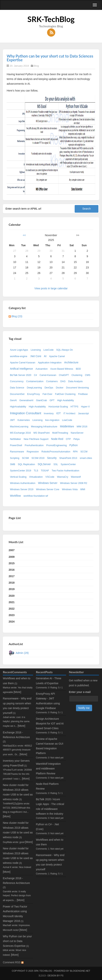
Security (52, 458)
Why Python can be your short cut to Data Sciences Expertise (50, 58)
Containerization (35, 381)
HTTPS (74, 407)
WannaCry (63, 477)
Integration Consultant (25, 413)
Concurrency (17, 381)
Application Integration (50, 363)
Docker (60, 388)
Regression (33, 452)
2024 (11, 622)
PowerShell (16, 445)
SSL (56, 464)
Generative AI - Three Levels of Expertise (49, 681)
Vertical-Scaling (18, 477)
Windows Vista (70, 489)
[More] (17, 692)
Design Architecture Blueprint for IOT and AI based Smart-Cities (50, 724)
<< (24, 235)
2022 (11, 609)
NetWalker (15, 439)
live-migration (52, 420)
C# (35, 375)
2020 (11, 596)
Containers (52, 381)
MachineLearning (19, 427)
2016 (11, 570)
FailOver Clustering (65, 394)
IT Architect (69, 413)
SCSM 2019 (38, 458)
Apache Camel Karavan (23, 363)
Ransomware (17, 452)
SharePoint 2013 (68, 458)
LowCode (49, 350)
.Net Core (36, 356)
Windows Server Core (48, 489)
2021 (11, 602)
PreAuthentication (34, 445)
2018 (11, 583)
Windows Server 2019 (22, 489)
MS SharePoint (42, 433)
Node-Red (57, 439)
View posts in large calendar (51, 288)
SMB (12, 464)
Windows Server (48, 483)
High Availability (66, 400)
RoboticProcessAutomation (56, 452)
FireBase (83, 394)
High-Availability (37, 407)
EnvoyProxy (34, 394)
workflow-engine (19, 356)
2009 (11, 557)
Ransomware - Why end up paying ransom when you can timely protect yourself (50, 862)
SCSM (25, 458)
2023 (11, 615)
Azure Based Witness (62, 369)
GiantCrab (42, 400)
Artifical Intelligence (21, 369)
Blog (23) (17, 316)
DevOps (49, 388)
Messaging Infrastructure (44, 427)
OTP (68, 439)
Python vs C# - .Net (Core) (47, 827)
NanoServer (77, 433)
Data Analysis (75, 381)
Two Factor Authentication (65, 471)
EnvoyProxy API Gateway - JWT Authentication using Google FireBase (48, 701)
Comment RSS (13, 962)
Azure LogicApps (19, 350)
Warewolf (76, 477)
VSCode (50, 477)
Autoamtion (42, 369)
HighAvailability (18, 407)
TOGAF (45, 471)
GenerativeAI (26, 400)
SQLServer (44, 464)
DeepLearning (34, 388)
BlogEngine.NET (80, 971)
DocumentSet (17, 394)
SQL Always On (65, 350)
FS (62, 976)
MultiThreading (60, 433)
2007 (11, 550)
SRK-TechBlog (51, 19)
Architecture (71, 362)
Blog (36, 66)
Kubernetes (24, 420)
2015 (11, 563)
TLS (36, 471)
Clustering (77, 375)
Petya (77, 439)
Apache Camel (57, 356)
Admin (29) (22, 653)
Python (74, 445)
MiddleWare (67, 426)
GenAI (13, 400)
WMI (83, 489)
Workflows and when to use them (50, 842)
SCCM (84, 452)
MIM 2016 (82, 427)
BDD (78, 369)
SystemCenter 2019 (20, 471)
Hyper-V (85, 407)
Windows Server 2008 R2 (74, 483)
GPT (52, 400)
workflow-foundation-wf (36, 496)
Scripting (15, 458)
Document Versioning (77, 388)
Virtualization (36, 477)
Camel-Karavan (48, 375)
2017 (11, 576)
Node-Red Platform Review (47, 786)
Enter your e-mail (80, 692)
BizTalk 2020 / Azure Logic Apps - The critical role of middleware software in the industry (50, 806)
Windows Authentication (23, 483)
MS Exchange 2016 (20, 433)
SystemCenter (68, 464)
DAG (63, 381)
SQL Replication (26, 464)
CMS (88, 375)
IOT (58, 413)
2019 (11, 589)
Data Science (17, 388)
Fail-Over (47, 394)
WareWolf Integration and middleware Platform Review (48, 769)
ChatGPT (64, 375)
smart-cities (86, 458)
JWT (12, 420)
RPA (75, 452)
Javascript (83, 413)
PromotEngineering (57, 445)
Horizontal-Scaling (58, 407)
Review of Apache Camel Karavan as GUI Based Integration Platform (50, 746)
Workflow (15, 496)
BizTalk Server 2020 (21, 375)
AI (45, 356)
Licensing (36, 350)
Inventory (49, 413)
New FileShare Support (36, 439)
